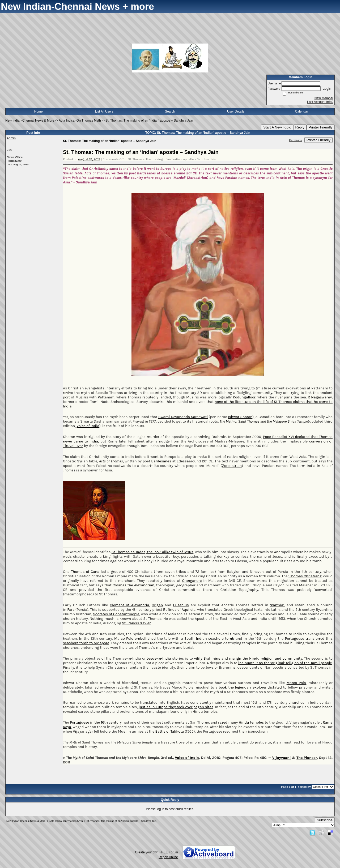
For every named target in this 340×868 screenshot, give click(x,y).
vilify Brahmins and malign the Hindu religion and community (248, 658)
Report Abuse (168, 857)
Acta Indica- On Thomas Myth (80, 121)
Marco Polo (296, 683)
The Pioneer (307, 758)
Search (170, 111)
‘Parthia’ (277, 605)
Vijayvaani (282, 758)
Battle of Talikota (170, 731)
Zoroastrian (232, 466)
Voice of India (88, 426)
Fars (71, 610)
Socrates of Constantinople (116, 614)
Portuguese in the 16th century (96, 722)
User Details (236, 111)
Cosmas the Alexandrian (133, 585)
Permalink (296, 140)
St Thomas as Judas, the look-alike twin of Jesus (152, 552)
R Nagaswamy (320, 397)
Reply (300, 127)
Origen (157, 605)
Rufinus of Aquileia (179, 610)
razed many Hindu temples (241, 722)
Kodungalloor (244, 397)
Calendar (302, 111)
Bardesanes (161, 461)
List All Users (104, 111)
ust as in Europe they (158, 707)
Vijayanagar (83, 731)
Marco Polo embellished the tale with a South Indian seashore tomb (174, 639)
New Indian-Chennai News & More (30, 121)
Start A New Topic (277, 127)
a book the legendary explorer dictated (249, 687)
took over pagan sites (195, 707)
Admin (11, 138)
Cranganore (192, 581)
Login (327, 89)
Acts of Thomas (111, 461)
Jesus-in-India (159, 658)
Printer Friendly (321, 127)
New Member (324, 98)
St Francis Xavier (136, 623)
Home (39, 111)
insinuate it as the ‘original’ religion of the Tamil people (285, 663)
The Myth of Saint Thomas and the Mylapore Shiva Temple (264, 421)
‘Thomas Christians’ (305, 576)
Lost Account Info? (320, 102)
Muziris (82, 397)
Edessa (183, 461)
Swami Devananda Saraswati (183, 417)
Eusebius (181, 605)
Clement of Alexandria (130, 605)
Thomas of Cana (85, 572)
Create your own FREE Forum (157, 852)
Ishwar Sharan (240, 417)
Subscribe (325, 820)
